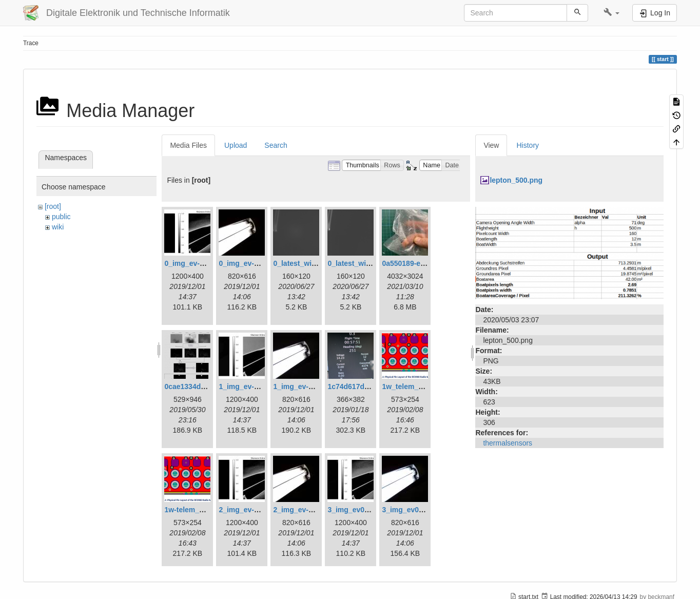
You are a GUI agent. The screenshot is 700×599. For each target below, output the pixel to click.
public (61, 217)
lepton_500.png (516, 180)
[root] (53, 206)
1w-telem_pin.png (195, 510)
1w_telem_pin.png (413, 387)
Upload (236, 145)
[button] (611, 13)
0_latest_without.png (363, 263)
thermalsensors (508, 443)
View (491, 145)
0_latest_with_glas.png (312, 263)
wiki (58, 227)
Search (276, 145)
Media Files (188, 145)
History (528, 145)
